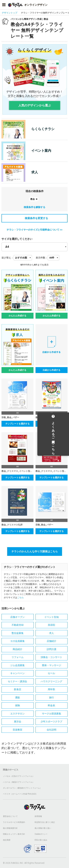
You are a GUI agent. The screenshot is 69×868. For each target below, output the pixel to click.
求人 (20, 172)
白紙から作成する (52, 370)
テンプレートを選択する (17, 424)
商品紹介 (17, 649)
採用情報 (38, 816)
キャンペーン (17, 673)
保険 (17, 705)
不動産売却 (18, 625)
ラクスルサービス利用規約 (14, 822)
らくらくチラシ (28, 129)
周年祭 (51, 689)
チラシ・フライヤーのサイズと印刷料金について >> (34, 230)
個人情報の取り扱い (43, 828)
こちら (20, 597)
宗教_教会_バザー (10, 417)
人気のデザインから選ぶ (35, 105)
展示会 (18, 722)
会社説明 (52, 730)
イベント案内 (26, 151)
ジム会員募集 (17, 665)
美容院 (51, 625)
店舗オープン (17, 617)
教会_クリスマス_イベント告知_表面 (52, 471)
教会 (33, 199)
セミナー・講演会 (17, 681)
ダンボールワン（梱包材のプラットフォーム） (22, 788)
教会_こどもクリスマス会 (48, 417)
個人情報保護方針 (10, 828)
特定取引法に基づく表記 (45, 822)
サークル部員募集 (52, 714)
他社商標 (7, 840)
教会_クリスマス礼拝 (12, 525)
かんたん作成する (17, 316)
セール (51, 673)
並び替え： (7, 258)
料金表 (51, 705)
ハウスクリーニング (51, 681)
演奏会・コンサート (51, 657)
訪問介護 (52, 649)
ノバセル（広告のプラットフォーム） (19, 776)
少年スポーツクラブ (51, 722)
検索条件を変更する (35, 218)
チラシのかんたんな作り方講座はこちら (35, 551)
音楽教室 (17, 730)
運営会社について (10, 816)
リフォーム (18, 657)
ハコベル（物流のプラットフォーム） (19, 782)
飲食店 (18, 689)
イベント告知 (52, 617)
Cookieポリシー (41, 834)
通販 (17, 697)
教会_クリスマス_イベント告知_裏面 (17, 471)
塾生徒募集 (18, 633)
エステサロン (17, 714)
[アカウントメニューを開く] (65, 5)
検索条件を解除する (34, 207)
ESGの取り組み (41, 840)
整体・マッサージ (52, 665)
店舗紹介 (52, 641)
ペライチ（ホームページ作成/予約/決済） (20, 794)
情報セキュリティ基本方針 (14, 834)
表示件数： (42, 258)
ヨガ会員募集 (17, 641)
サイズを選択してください (17, 239)
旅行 (52, 697)
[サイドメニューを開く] (4, 5)
